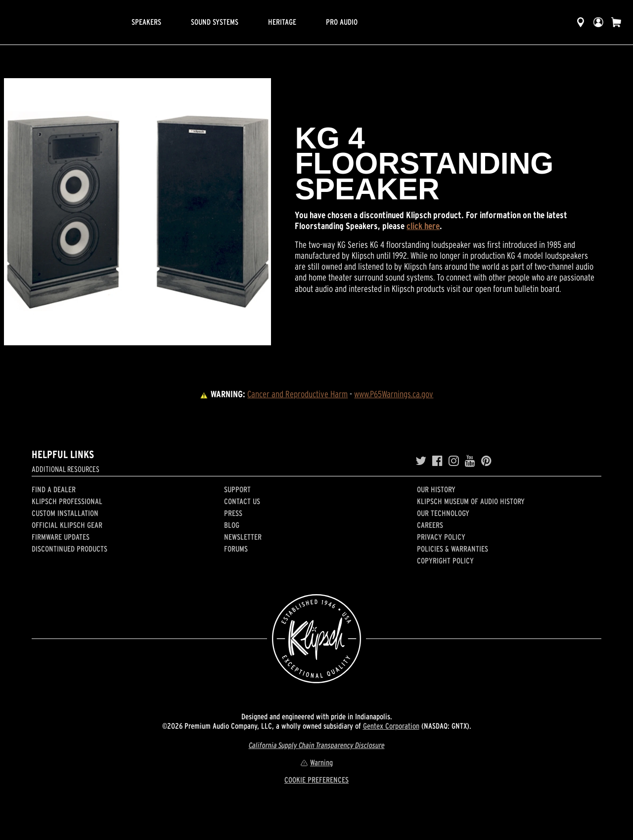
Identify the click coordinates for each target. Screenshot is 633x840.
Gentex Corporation (391, 726)
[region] (137, 212)
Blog (232, 525)
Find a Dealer (54, 489)
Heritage (282, 22)
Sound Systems (215, 22)
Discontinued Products (69, 549)
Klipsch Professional (67, 501)
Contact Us (242, 501)
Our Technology (443, 513)
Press (233, 513)
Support (237, 489)
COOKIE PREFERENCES (316, 780)
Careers (430, 525)
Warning (316, 762)
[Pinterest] (486, 461)
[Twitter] (421, 461)
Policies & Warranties (452, 549)
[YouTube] (470, 461)
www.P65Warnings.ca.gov (394, 394)
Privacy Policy (441, 537)
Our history (436, 489)
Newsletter (243, 537)
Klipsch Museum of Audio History (471, 501)
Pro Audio (342, 22)
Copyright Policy (445, 560)
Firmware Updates (61, 537)
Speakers (146, 22)
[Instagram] (454, 461)
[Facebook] (437, 461)
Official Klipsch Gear (67, 525)
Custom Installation (65, 513)
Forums (236, 549)
